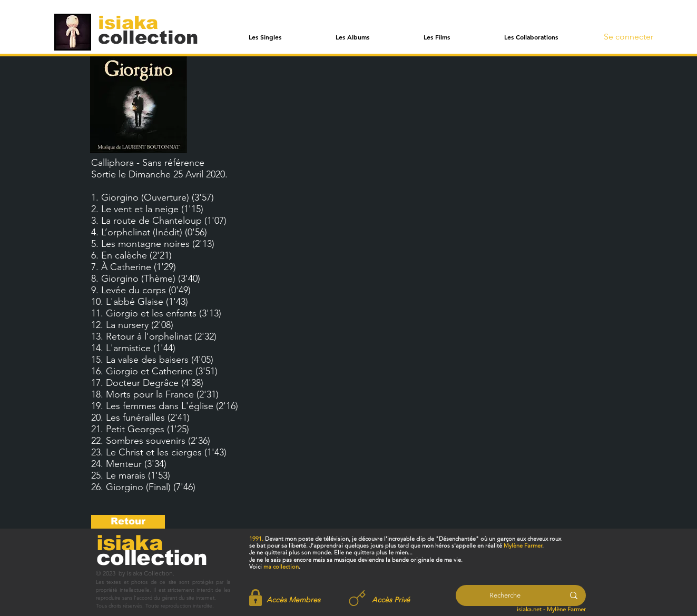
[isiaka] (134, 22)
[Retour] (128, 522)
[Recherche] (505, 595)
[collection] (148, 37)
